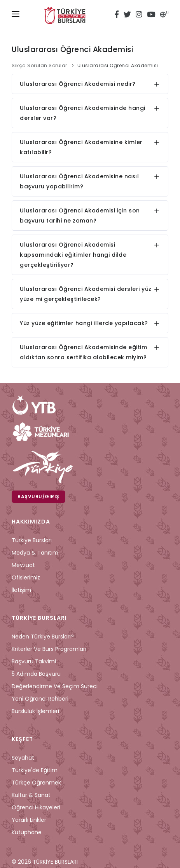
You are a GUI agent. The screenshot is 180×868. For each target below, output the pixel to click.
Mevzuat (23, 565)
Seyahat (23, 758)
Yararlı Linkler (29, 820)
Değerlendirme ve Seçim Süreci (55, 686)
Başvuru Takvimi (34, 661)
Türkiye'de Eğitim (35, 770)
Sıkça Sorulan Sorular (39, 65)
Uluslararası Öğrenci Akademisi (118, 65)
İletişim (21, 590)
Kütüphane (27, 832)
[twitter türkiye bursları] (127, 16)
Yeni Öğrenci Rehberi (40, 699)
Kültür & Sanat (31, 795)
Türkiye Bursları (32, 540)
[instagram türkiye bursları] (139, 16)
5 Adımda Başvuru (36, 674)
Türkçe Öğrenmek (36, 783)
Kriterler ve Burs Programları (49, 649)
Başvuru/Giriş (38, 497)
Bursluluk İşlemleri (35, 711)
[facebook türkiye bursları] (118, 16)
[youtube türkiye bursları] (151, 16)
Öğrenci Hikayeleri (36, 807)
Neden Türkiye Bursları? (43, 637)
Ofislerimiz (26, 578)
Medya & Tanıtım (35, 553)
